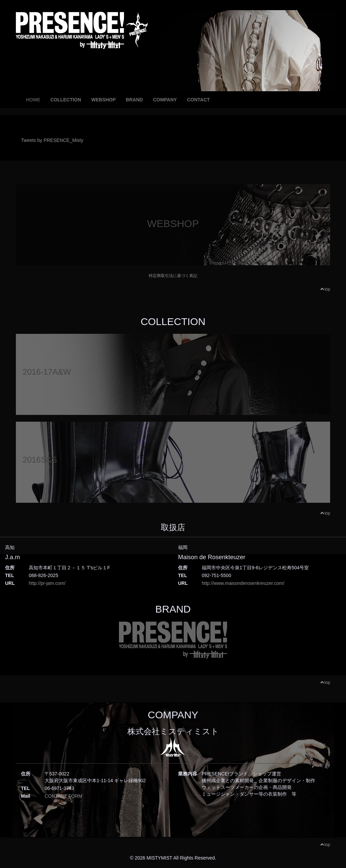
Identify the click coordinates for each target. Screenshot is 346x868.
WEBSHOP (103, 100)
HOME (33, 100)
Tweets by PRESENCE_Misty (52, 140)
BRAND (134, 100)
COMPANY (165, 100)
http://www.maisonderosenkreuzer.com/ (243, 583)
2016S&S (40, 460)
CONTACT (198, 100)
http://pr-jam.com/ (47, 583)
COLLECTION (66, 100)
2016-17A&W (47, 372)
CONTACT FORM (63, 796)
